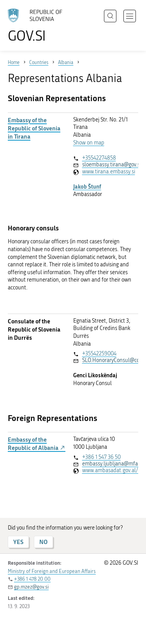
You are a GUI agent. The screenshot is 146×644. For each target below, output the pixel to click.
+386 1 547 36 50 (101, 457)
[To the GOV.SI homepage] (39, 26)
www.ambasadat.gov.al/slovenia (110, 470)
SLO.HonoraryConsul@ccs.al (110, 360)
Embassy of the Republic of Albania (37, 444)
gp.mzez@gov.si (31, 587)
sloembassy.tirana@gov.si (110, 165)
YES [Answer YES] (18, 542)
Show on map (89, 143)
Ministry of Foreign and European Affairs (52, 571)
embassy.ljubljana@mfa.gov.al (110, 464)
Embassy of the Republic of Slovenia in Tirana (34, 128)
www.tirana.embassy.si (109, 172)
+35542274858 (99, 158)
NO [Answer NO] (43, 542)
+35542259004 (99, 354)
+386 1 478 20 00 (32, 579)
